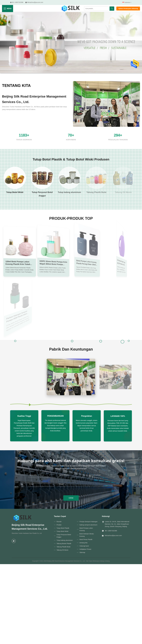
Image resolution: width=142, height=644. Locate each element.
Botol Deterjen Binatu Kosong (87, 535)
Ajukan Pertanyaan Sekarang (128, 9)
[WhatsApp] (14, 541)
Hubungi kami (84, 546)
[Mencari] (112, 9)
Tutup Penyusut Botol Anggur (64, 536)
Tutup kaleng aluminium (65, 540)
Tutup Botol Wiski (62, 531)
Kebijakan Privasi (85, 549)
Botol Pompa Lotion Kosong (86, 529)
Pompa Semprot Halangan (88, 522)
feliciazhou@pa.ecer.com (113, 535)
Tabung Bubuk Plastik (64, 543)
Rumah (59, 522)
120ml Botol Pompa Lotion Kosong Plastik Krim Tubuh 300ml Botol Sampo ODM (18, 263)
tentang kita (17, 86)
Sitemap (82, 552)
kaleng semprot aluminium (88, 525)
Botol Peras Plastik (86, 539)
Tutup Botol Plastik (63, 528)
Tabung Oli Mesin (62, 550)
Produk (59, 525)
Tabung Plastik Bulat (63, 547)
